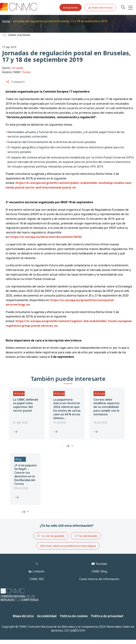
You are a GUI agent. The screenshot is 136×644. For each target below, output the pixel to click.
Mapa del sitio (23, 616)
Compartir (18, 82)
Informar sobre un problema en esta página (68, 546)
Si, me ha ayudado (51, 536)
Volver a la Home (19, 35)
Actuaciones (70, 7)
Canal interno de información (99, 579)
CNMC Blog (99, 571)
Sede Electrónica (100, 7)
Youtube (101, 564)
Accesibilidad (47, 616)
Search (123, 7)
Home (6, 21)
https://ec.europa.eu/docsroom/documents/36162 (46, 237)
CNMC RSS (37, 579)
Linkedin (39, 571)
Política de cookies (74, 616)
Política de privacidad (107, 616)
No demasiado (86, 536)
